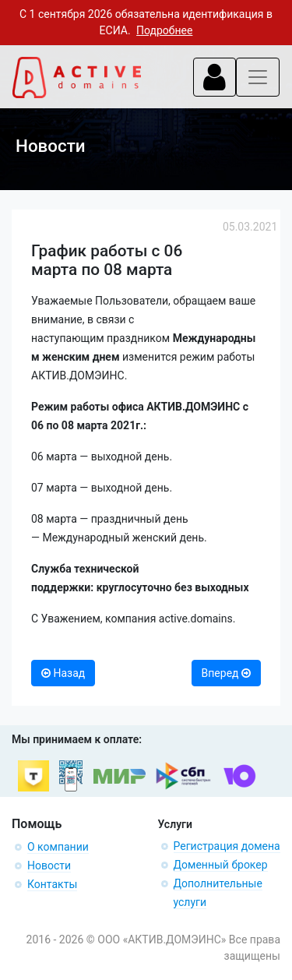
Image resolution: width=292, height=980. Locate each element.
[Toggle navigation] (215, 77)
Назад (63, 673)
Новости (49, 865)
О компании (58, 847)
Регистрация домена (227, 846)
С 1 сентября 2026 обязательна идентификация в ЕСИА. (146, 22)
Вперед (226, 673)
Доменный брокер (221, 865)
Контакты (52, 884)
